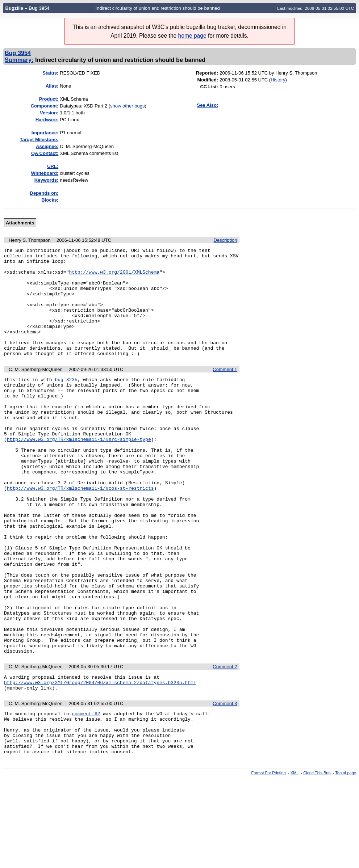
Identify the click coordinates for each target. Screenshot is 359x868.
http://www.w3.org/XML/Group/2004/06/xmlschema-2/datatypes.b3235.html (100, 762)
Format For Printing (269, 862)
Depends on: (44, 193)
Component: (45, 106)
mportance (44, 133)
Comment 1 (225, 391)
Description (225, 240)
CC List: (209, 87)
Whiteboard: (45, 173)
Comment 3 (225, 784)
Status (50, 73)
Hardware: (47, 120)
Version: (49, 113)
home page (192, 36)
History (278, 80)
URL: (53, 166)
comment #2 (86, 795)
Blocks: (50, 200)
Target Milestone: (39, 140)
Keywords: (46, 180)
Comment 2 (225, 744)
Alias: (52, 86)
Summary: (19, 60)
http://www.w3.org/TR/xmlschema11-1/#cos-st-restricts (80, 532)
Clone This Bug (317, 862)
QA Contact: (45, 153)
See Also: (207, 105)
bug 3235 (66, 402)
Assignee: (47, 146)
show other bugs (127, 106)
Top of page (346, 862)
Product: (49, 99)
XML (295, 862)
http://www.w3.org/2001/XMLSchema (114, 277)
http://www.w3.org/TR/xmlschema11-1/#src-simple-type (79, 474)
